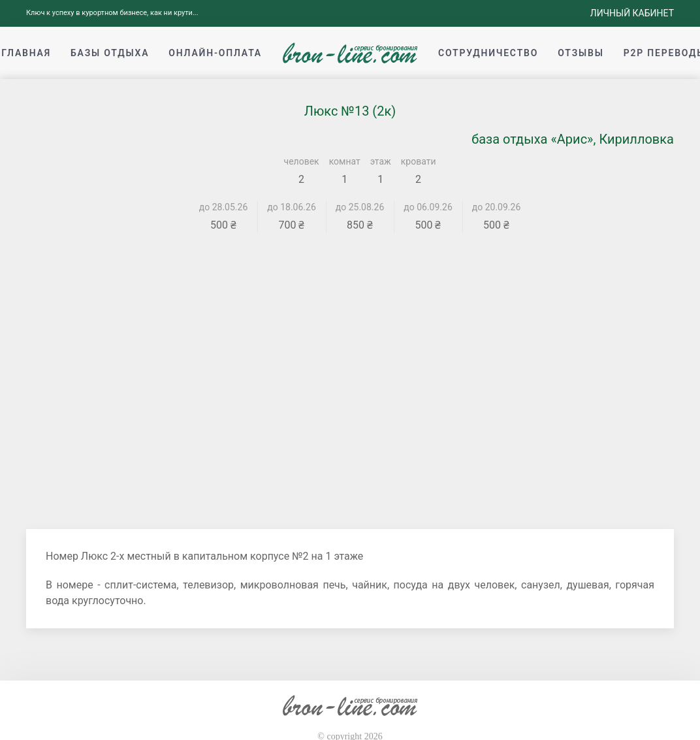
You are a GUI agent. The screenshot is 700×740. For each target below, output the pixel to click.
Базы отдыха (110, 53)
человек (302, 161)
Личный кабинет (632, 13)
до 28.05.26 (224, 207)
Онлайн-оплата (215, 53)
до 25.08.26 (360, 207)
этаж (381, 161)
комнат (345, 161)
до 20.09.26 (497, 207)
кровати (419, 161)
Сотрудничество (488, 53)
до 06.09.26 (428, 207)
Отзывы (581, 53)
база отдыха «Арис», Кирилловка (573, 139)
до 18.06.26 (292, 207)
